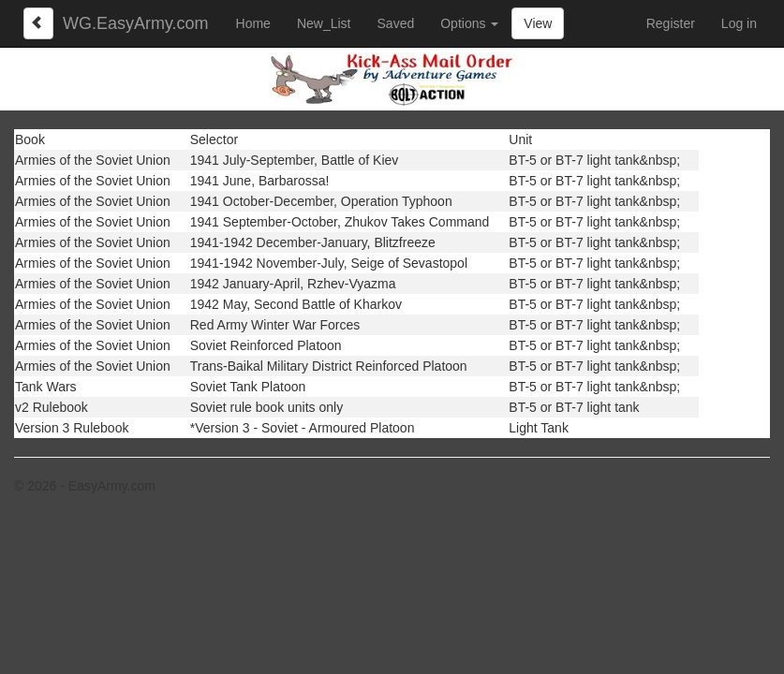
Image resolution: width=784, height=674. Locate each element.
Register (671, 23)
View (538, 23)
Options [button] (469, 23)
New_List (324, 23)
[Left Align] (38, 23)
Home (253, 23)
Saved (396, 23)
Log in (739, 23)
